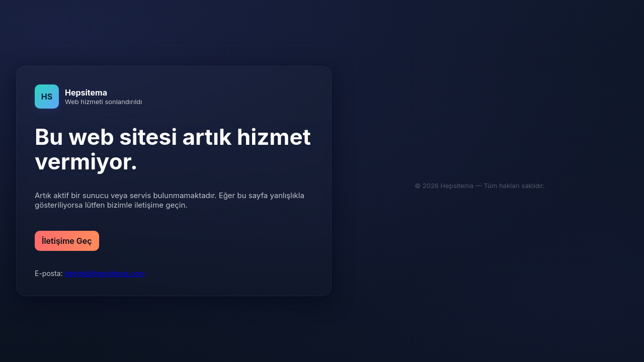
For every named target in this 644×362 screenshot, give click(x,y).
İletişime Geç (67, 241)
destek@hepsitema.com (105, 273)
